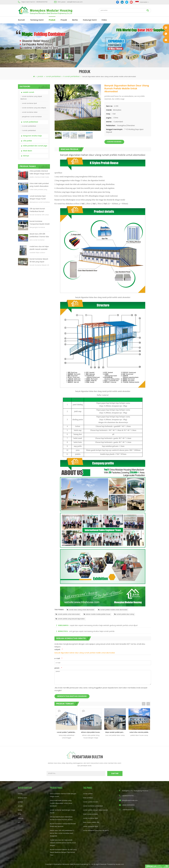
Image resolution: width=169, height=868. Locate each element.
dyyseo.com (120, 864)
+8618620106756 (42, 2)
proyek (64, 20)
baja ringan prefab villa (91, 822)
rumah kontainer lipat (29, 103)
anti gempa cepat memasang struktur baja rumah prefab (92, 631)
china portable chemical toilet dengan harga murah (40, 172)
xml (19, 822)
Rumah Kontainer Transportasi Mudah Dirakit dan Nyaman (40, 223)
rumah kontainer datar (29, 112)
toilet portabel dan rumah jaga (35, 146)
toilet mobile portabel (90, 814)
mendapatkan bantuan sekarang (72, 696)
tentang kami (37, 20)
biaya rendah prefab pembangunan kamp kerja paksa (116, 732)
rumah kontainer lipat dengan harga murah (38, 198)
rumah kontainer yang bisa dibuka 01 (96, 831)
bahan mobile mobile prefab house (97, 614)
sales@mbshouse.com (75, 2)
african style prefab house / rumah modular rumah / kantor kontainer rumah (91, 732)
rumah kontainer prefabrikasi (93, 806)
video (104, 20)
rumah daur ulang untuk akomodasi (80, 610)
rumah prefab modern (91, 802)
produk (52, 20)
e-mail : (58, 658)
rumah (21, 20)
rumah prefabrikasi (53, 76)
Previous (144, 704)
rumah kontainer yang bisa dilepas (33, 108)
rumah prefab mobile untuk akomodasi (113, 610)
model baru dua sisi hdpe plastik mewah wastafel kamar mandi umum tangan (39, 248)
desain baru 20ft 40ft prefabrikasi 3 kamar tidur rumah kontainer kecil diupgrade (39, 236)
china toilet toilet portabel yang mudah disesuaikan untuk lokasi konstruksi (39, 185)
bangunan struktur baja (32, 136)
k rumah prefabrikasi (71, 76)
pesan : (58, 668)
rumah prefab (88, 794)
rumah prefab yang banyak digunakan (70, 619)
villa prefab (27, 141)
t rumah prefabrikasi (28, 131)
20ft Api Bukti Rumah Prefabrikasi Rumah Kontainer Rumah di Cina (39, 210)
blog (20, 814)
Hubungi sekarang (114, 142)
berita (75, 20)
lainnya (26, 156)
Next (148, 704)
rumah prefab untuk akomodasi (68, 614)
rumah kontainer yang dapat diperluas (31, 98)
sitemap (21, 818)
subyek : (59, 650)
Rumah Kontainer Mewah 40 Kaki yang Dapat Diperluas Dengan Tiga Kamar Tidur (39, 261)
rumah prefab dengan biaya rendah (96, 810)
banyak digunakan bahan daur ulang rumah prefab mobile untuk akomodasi (85, 653)
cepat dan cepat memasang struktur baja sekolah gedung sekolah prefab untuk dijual (104, 625)
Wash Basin (28, 151)
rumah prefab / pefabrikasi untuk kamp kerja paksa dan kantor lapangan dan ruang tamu (67, 732)
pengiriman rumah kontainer (31, 117)
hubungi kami (90, 20)
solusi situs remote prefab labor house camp (140, 732)
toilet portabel (88, 798)
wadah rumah (29, 92)
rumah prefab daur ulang (124, 614)
